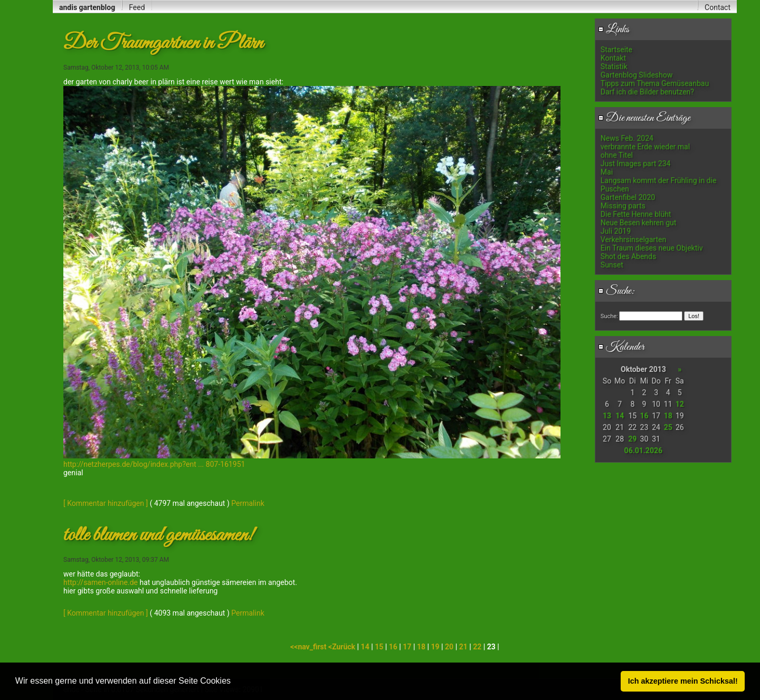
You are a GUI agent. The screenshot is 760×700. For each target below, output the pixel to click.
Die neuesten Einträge (644, 118)
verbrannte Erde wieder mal (645, 147)
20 (449, 647)
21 (463, 647)
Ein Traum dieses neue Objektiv (652, 248)
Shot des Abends (628, 256)
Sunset (612, 265)
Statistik (614, 66)
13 (607, 416)
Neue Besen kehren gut (639, 223)
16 (644, 416)
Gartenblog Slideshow (636, 75)
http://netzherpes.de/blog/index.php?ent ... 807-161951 (154, 464)
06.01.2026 (643, 450)
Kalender (621, 347)
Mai (607, 172)
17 (407, 647)
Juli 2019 (616, 231)
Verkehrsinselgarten (633, 239)
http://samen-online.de (101, 582)
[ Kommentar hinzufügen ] (106, 503)
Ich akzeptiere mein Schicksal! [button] (683, 681)
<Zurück (343, 647)
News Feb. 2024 (627, 138)
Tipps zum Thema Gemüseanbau (655, 83)
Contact (718, 7)
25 (668, 427)
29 (632, 439)
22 (477, 647)
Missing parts (623, 206)
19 (435, 647)
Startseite (616, 50)
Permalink (248, 503)
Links (614, 30)
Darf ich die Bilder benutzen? (647, 92)
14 (620, 416)
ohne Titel (617, 155)
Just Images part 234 (636, 164)
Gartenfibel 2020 (628, 197)
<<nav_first (309, 647)
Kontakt (613, 58)
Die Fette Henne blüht (636, 214)
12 (680, 404)
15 (379, 647)
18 (668, 416)
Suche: (616, 291)
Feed (137, 7)
